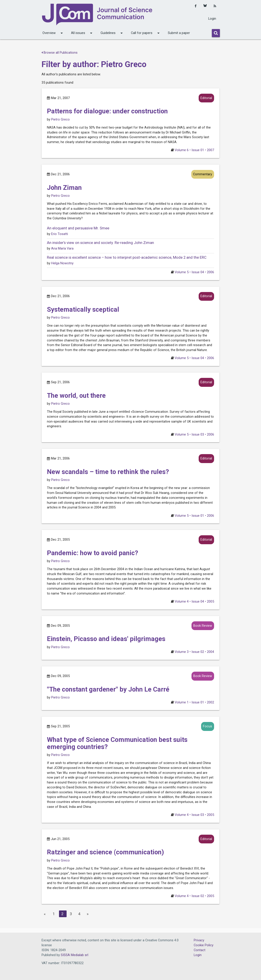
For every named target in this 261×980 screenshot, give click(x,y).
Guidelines (112, 33)
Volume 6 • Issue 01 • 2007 (194, 150)
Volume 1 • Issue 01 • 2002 (194, 702)
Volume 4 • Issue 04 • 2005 (194, 602)
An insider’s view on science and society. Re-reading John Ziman (100, 243)
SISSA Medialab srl (75, 955)
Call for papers (146, 33)
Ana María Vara (62, 249)
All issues (82, 33)
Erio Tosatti (60, 234)
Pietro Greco (60, 120)
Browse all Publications (60, 53)
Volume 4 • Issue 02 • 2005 (194, 896)
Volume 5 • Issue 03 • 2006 (194, 435)
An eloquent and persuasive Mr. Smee (78, 228)
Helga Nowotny (62, 263)
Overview (53, 33)
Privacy (199, 940)
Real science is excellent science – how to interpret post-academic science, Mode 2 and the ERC (127, 257)
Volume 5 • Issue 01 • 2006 (194, 516)
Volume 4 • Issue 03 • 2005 (194, 815)
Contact (200, 950)
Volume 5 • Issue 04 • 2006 (194, 272)
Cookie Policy (204, 945)
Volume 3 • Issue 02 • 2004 (194, 652)
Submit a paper (179, 33)
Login (212, 19)
